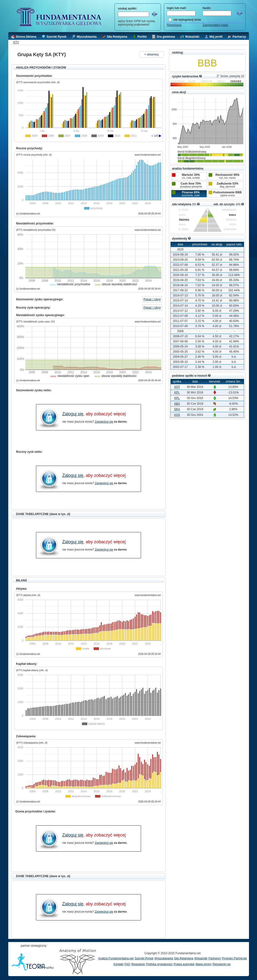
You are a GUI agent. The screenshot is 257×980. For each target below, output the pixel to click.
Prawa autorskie (184, 964)
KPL (177, 392)
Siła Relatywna (184, 958)
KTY (16, 42)
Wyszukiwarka (164, 958)
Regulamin (138, 964)
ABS (177, 404)
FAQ (127, 964)
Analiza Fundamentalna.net (116, 958)
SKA (177, 409)
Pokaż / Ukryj (152, 299)
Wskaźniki (201, 958)
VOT (177, 387)
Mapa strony (204, 964)
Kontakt (119, 964)
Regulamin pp (222, 964)
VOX (177, 415)
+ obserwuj (151, 54)
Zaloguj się (73, 414)
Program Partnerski (234, 958)
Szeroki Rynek (144, 958)
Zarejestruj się (104, 422)
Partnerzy (215, 958)
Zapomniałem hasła (215, 25)
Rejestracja (174, 25)
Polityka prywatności (159, 964)
